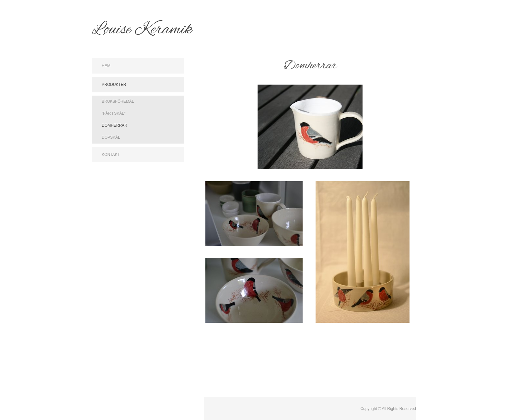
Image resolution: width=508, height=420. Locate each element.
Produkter (114, 85)
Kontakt (111, 155)
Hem (106, 66)
